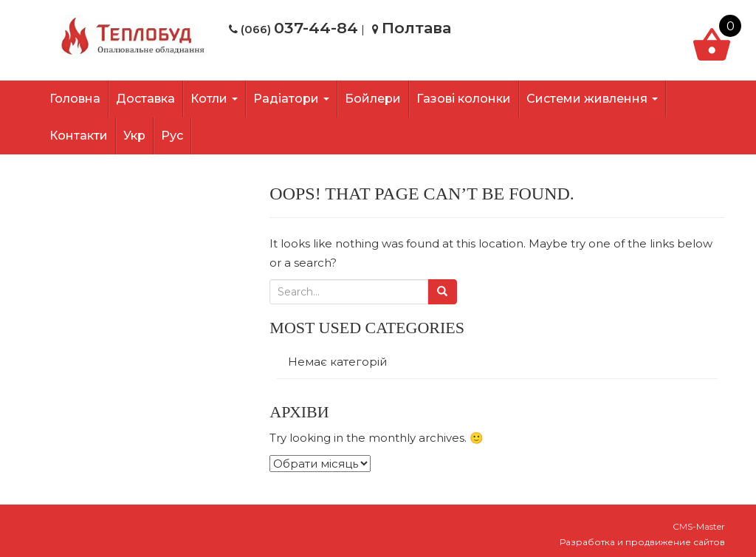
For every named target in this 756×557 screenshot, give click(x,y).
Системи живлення (592, 99)
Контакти (79, 136)
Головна (75, 99)
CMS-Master (699, 526)
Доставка (145, 99)
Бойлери (373, 99)
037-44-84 (316, 28)
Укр (134, 136)
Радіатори (291, 99)
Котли (214, 99)
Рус (172, 136)
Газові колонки (464, 99)
